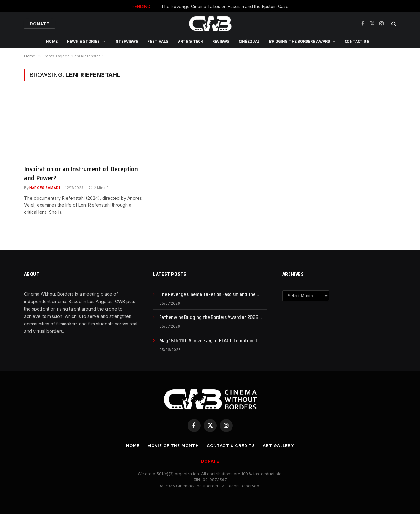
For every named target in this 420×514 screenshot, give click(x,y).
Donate (40, 24)
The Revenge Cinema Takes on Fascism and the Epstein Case (225, 6)
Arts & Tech (191, 41)
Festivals (158, 41)
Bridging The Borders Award (300, 41)
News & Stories (83, 41)
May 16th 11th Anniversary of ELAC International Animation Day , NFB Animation (208, 341)
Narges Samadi (45, 188)
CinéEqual (249, 41)
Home (52, 41)
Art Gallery (278, 445)
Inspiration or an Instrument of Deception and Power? (81, 174)
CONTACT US (357, 41)
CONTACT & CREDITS (231, 445)
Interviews (126, 41)
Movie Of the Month (173, 445)
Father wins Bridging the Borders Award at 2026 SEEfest (209, 317)
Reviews (221, 41)
